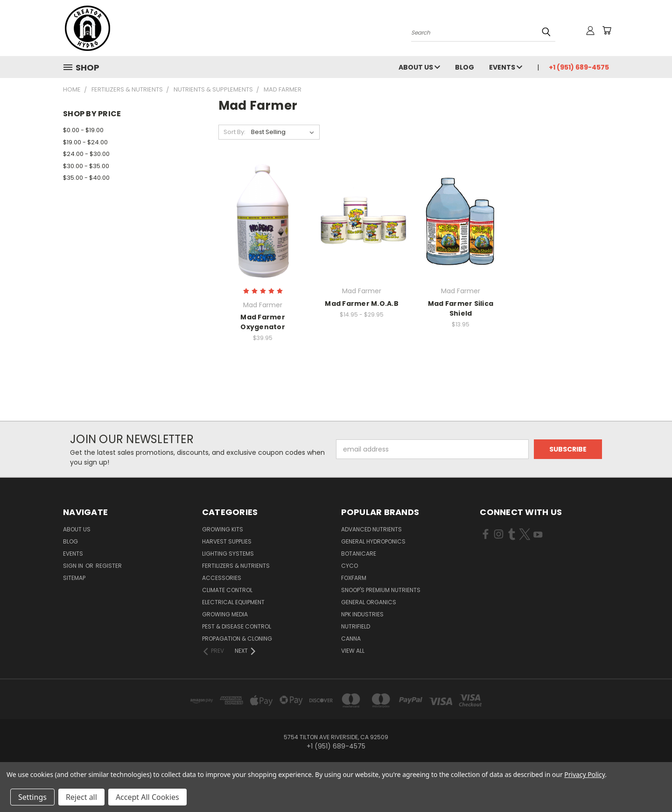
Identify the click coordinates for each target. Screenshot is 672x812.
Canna (351, 639)
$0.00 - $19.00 (83, 130)
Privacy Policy (584, 774)
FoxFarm (354, 578)
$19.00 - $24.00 (85, 142)
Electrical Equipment (233, 602)
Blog (465, 67)
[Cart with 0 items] (607, 30)
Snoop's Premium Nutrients (381, 590)
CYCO (350, 566)
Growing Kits (223, 529)
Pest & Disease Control (237, 626)
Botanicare (359, 554)
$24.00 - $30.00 (86, 154)
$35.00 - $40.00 (86, 178)
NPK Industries (362, 614)
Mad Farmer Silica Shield (461, 308)
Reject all (81, 797)
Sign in (74, 566)
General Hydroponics (373, 541)
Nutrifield (356, 626)
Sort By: (234, 132)
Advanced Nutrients (371, 529)
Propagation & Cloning (237, 639)
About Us (419, 67)
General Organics (369, 602)
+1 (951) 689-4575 (579, 67)
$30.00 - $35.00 (86, 166)
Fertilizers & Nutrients (236, 566)
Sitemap (74, 578)
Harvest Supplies (227, 541)
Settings (32, 797)
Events (506, 67)
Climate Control (227, 590)
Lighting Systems (228, 554)
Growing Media (225, 614)
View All (353, 651)
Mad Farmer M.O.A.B (362, 304)
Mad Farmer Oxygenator (263, 322)
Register (109, 566)
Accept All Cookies (147, 797)
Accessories (222, 578)
